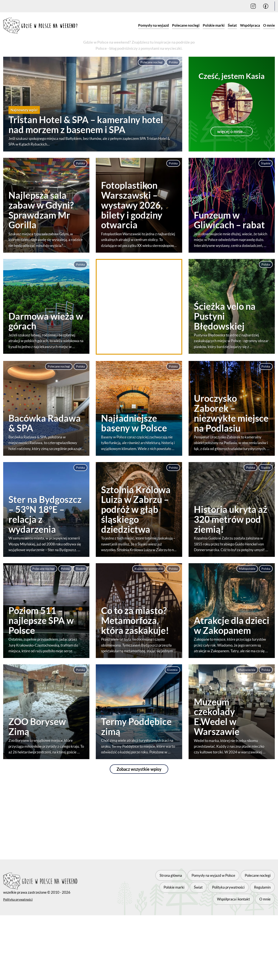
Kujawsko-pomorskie (149, 569)
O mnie (269, 25)
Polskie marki (214, 25)
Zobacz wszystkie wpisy (139, 769)
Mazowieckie (247, 670)
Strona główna (148, 880)
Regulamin (205, 890)
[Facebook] (266, 6)
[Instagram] (253, 6)
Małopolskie (247, 569)
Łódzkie (172, 670)
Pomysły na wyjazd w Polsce (189, 880)
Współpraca (250, 25)
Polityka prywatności (18, 897)
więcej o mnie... (232, 131)
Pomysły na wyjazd (154, 25)
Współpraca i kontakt (237, 890)
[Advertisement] (139, 307)
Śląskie (266, 163)
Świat (232, 25)
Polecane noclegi (186, 25)
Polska (173, 62)
